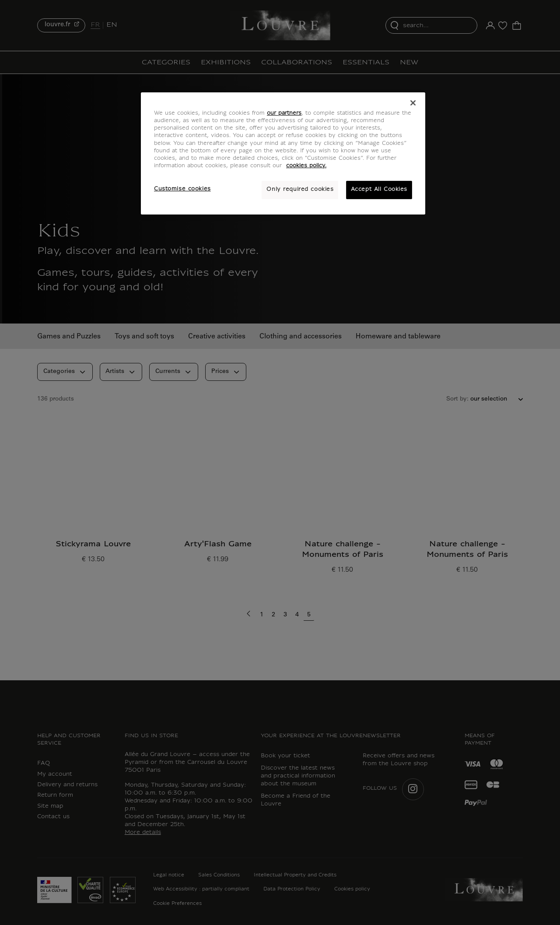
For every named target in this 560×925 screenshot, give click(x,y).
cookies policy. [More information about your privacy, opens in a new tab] (306, 166)
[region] (283, 153)
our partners (284, 113)
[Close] (413, 103)
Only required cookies (300, 190)
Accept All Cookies (379, 190)
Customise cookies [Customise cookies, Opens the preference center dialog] (182, 189)
